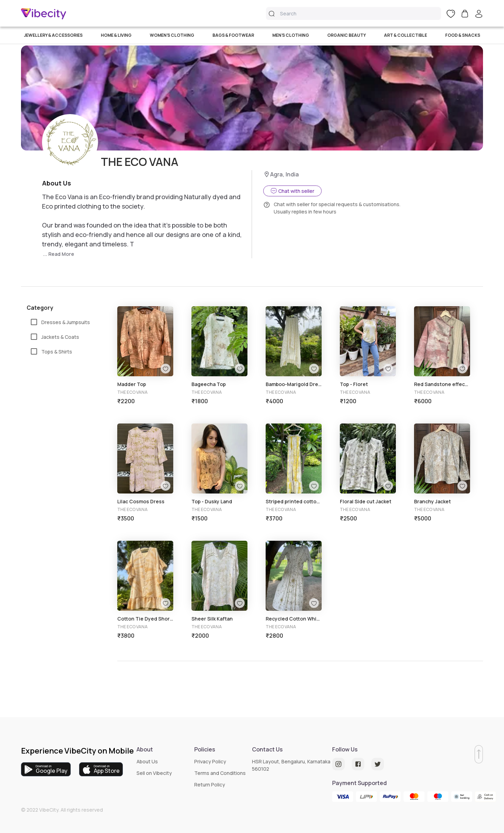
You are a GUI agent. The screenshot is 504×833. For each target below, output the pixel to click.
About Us (147, 761)
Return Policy (210, 785)
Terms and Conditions (220, 773)
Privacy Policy (210, 761)
